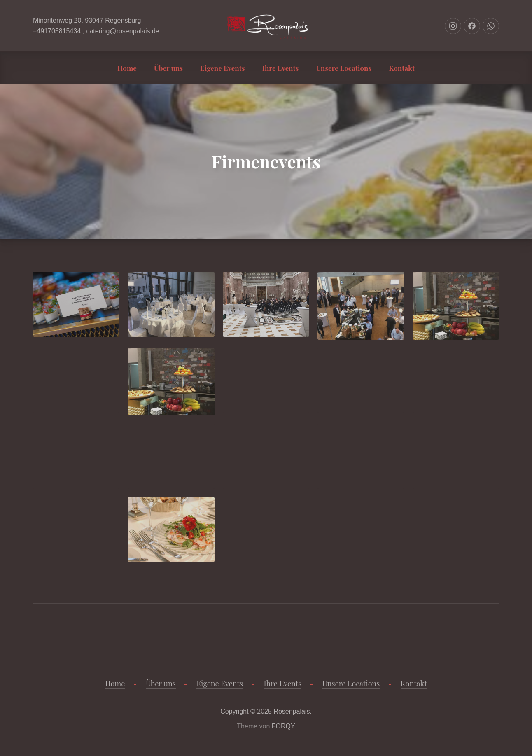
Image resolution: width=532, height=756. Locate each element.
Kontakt (402, 68)
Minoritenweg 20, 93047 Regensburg (87, 20)
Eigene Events (223, 68)
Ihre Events (281, 68)
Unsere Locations (344, 68)
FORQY (283, 726)
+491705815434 (57, 31)
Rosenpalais (292, 711)
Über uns (168, 68)
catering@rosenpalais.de (122, 31)
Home (127, 68)
